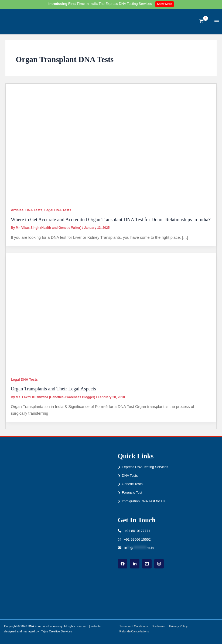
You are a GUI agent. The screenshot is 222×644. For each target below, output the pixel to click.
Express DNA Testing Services (145, 467)
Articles (17, 212)
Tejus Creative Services (57, 631)
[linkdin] (135, 564)
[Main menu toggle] (217, 23)
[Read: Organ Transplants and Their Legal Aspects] (111, 314)
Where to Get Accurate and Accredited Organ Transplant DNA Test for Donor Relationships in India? (111, 222)
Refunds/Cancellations (135, 631)
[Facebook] (123, 564)
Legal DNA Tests (58, 212)
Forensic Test (132, 493)
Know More (165, 4)
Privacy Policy (180, 626)
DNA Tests (34, 212)
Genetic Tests (132, 484)
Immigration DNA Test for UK (144, 501)
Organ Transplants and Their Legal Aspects (53, 391)
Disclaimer (160, 626)
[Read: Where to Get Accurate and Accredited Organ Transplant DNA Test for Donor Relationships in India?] (111, 144)
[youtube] (147, 564)
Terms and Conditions (134, 626)
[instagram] (159, 564)
